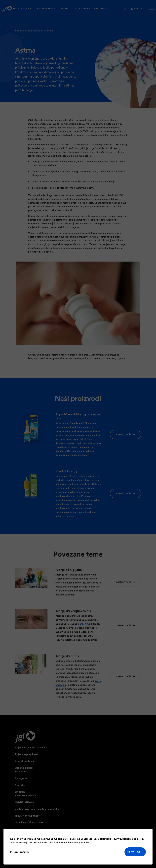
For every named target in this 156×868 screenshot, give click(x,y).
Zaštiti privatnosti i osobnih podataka (69, 843)
